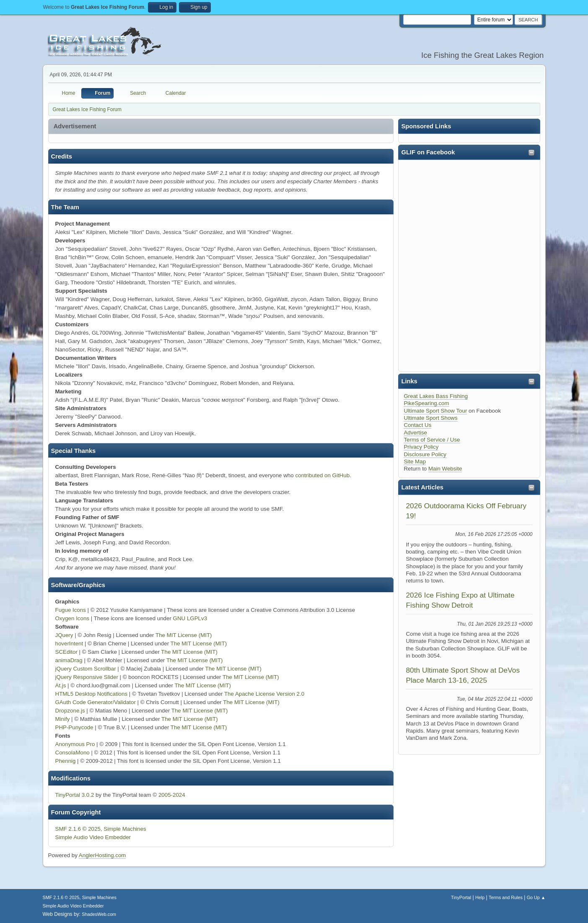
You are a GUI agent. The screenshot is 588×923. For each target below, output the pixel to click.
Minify (63, 719)
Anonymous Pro (75, 744)
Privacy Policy (421, 447)
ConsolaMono (73, 753)
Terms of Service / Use (432, 440)
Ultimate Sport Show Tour (435, 411)
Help (480, 897)
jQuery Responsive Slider (87, 677)
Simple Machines (125, 829)
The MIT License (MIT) (184, 635)
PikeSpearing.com (426, 403)
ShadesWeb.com (99, 914)
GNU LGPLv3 (190, 618)
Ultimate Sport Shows (430, 418)
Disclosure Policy (425, 454)
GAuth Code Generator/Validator (96, 702)
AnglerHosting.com (102, 855)
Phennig (66, 761)
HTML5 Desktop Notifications (92, 694)
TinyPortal (461, 897)
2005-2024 (172, 795)
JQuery (64, 635)
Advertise (415, 433)
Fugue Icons (71, 610)
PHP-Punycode (74, 727)
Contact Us (417, 425)
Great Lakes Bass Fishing (436, 396)
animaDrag (69, 660)
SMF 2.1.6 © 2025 (78, 829)
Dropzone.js (70, 711)
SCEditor (66, 652)
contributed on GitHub (322, 475)
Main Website (445, 469)
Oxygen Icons (73, 618)
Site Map (415, 461)
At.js (61, 685)
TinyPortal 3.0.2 (75, 795)
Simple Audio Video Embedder (93, 837)
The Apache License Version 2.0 (264, 694)
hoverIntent (69, 643)
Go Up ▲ (536, 897)
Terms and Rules (506, 897)
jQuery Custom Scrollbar (86, 669)
